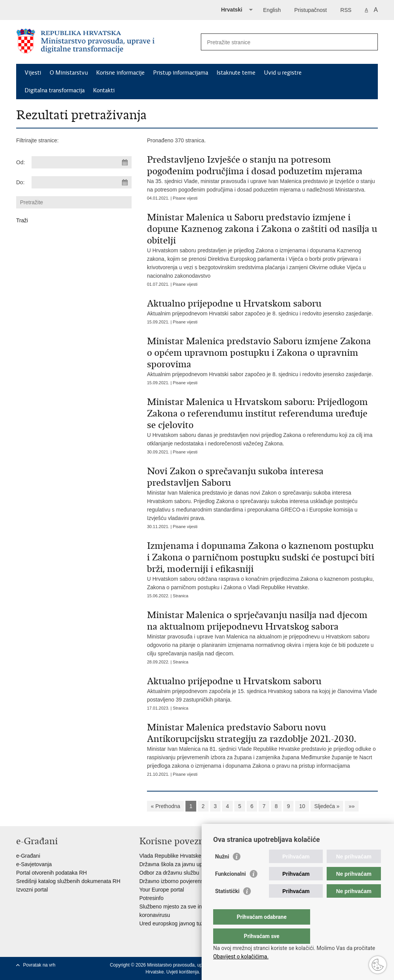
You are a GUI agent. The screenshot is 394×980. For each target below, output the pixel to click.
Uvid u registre (283, 73)
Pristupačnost (311, 10)
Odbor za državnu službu (169, 873)
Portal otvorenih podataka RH (52, 873)
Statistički (227, 907)
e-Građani (28, 856)
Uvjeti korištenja (183, 972)
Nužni (222, 872)
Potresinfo (151, 898)
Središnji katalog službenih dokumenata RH (68, 881)
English (272, 10)
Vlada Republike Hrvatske (170, 856)
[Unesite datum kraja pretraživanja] (82, 182)
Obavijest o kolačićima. (241, 957)
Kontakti (104, 90)
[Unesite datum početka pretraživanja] (82, 162)
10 (302, 806)
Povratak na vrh (39, 965)
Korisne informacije (120, 73)
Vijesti (33, 73)
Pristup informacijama (181, 73)
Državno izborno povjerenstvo (175, 881)
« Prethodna (165, 806)
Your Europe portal (162, 890)
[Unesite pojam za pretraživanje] (281, 42)
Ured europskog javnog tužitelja (177, 923)
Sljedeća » (327, 806)
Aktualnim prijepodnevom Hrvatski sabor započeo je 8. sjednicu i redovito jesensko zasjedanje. (262, 307)
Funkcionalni (230, 889)
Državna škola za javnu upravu (176, 864)
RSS (346, 10)
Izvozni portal (32, 890)
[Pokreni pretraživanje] (369, 42)
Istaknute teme (236, 73)
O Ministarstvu (69, 73)
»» (352, 806)
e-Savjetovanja (34, 864)
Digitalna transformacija (55, 90)
